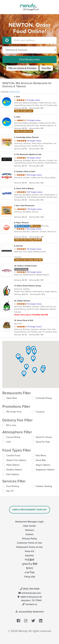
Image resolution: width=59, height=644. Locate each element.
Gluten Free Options (16, 460)
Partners (30, 530)
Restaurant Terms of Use (29, 547)
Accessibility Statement (29, 612)
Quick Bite (41, 460)
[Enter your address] (34, 40)
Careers (29, 534)
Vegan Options (43, 465)
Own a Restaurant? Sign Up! (29, 510)
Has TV (10, 491)
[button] (35, 370)
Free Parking (13, 486)
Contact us (30, 604)
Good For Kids (43, 442)
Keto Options (13, 474)
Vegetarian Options (45, 470)
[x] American (14, 92)
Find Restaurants (29, 59)
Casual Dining (13, 437)
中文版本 (30, 560)
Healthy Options (14, 470)
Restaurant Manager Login (29, 522)
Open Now (12, 398)
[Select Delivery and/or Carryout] (29, 50)
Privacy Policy (30, 539)
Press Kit (29, 551)
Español (29, 556)
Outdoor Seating (44, 486)
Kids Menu (41, 456)
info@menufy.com (30, 593)
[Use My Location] (7, 40)
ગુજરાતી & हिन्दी (29, 564)
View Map (46, 68)
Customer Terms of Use (29, 543)
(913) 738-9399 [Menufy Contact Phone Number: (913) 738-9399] (30, 589)
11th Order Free (14, 412)
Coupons (40, 412)
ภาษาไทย (29, 572)
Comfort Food (13, 456)
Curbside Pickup (44, 398)
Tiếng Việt (30, 577)
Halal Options (13, 465)
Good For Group (44, 437)
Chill (8, 442)
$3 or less (11, 425)
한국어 (29, 568)
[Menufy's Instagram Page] (26, 621)
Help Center (29, 526)
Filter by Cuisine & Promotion (22, 68)
